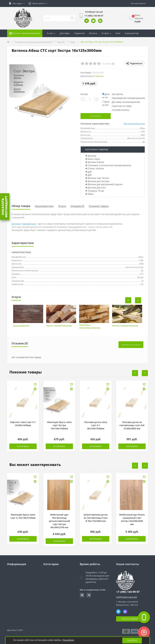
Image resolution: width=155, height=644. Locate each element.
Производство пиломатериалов (128, 98)
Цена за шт (106, 96)
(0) (113, 64)
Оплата (93, 33)
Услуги (62, 206)
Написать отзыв (131, 345)
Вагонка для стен (95, 188)
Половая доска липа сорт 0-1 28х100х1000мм (96, 425)
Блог (118, 33)
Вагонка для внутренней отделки (104, 184)
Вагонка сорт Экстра (97, 178)
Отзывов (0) (77, 206)
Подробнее (68, 640)
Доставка (65, 33)
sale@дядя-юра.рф (126, 597)
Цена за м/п (106, 103)
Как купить (118, 94)
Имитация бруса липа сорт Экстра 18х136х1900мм (59, 425)
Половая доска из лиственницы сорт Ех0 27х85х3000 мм (132, 425)
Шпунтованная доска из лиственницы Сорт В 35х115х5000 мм (96, 518)
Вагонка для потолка (97, 181)
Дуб (88, 172)
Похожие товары (99, 206)
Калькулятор (132, 33)
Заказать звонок (130, 619)
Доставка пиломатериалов (126, 102)
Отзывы (66, 41)
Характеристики (44, 206)
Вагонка (91, 156)
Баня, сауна (93, 159)
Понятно (132, 640)
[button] (17, 3)
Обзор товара (21, 206)
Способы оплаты (121, 110)
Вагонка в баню (95, 162)
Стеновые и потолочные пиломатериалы (108, 165)
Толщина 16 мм (95, 191)
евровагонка (29, 224)
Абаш (89, 194)
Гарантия (79, 33)
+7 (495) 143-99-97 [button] (128, 592)
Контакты (52, 41)
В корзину (96, 116)
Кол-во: (84, 94)
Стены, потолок (95, 168)
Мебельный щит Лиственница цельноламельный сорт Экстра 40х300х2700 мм (59, 521)
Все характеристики (134, 124)
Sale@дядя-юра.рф (94, 12)
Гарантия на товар (122, 106)
